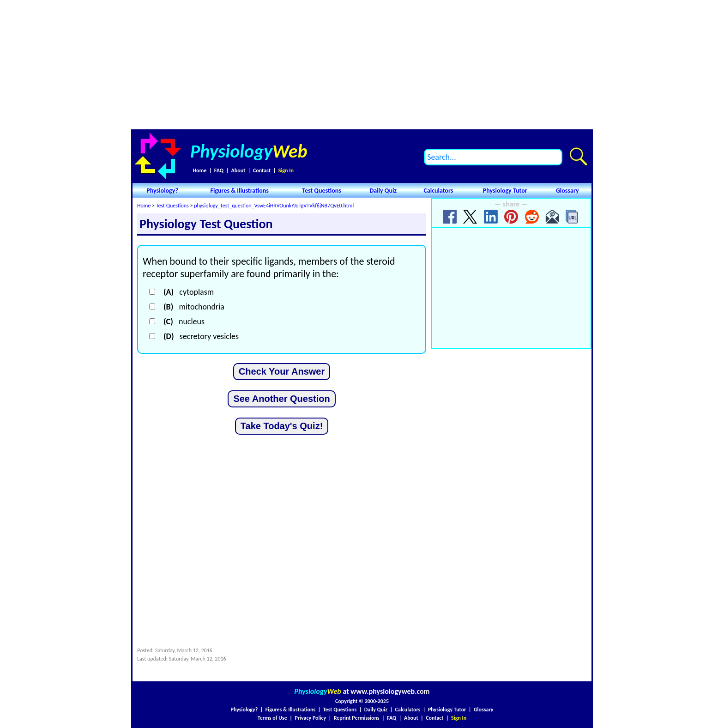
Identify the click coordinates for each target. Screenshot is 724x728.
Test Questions (322, 191)
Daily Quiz (383, 191)
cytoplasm (189, 292)
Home (199, 170)
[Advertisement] (362, 65)
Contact (262, 170)
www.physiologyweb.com (390, 691)
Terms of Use (272, 718)
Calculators (438, 191)
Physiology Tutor (505, 191)
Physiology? (162, 191)
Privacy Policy (310, 718)
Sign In (286, 170)
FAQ (219, 170)
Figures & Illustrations (240, 191)
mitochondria (194, 307)
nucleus (184, 322)
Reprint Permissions (357, 718)
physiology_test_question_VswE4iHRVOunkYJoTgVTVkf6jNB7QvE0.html (274, 206)
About (238, 170)
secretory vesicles (201, 336)
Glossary (567, 191)
